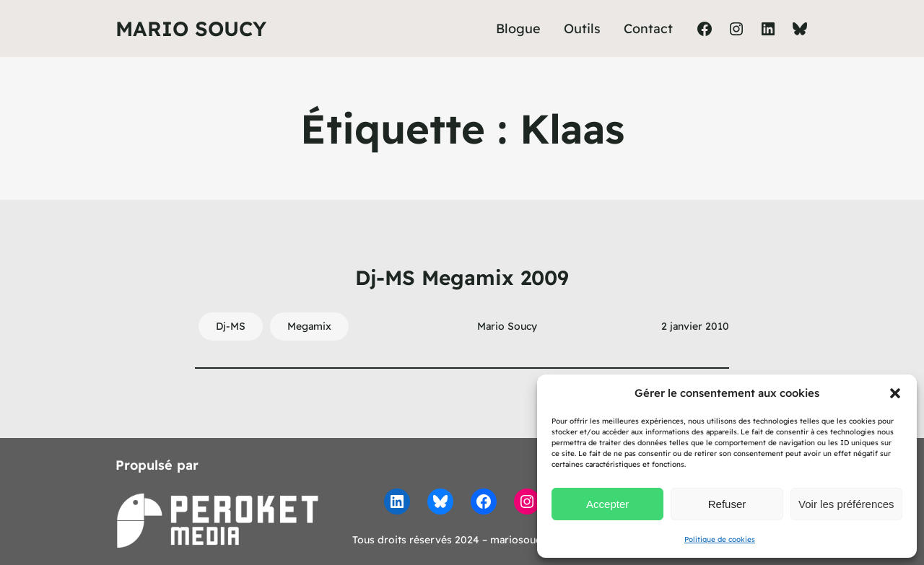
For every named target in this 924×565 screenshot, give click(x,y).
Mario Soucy (191, 29)
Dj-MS (231, 326)
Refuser (727, 504)
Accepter (607, 504)
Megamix (309, 326)
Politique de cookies (720, 539)
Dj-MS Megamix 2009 (462, 277)
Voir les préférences (846, 504)
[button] (895, 393)
